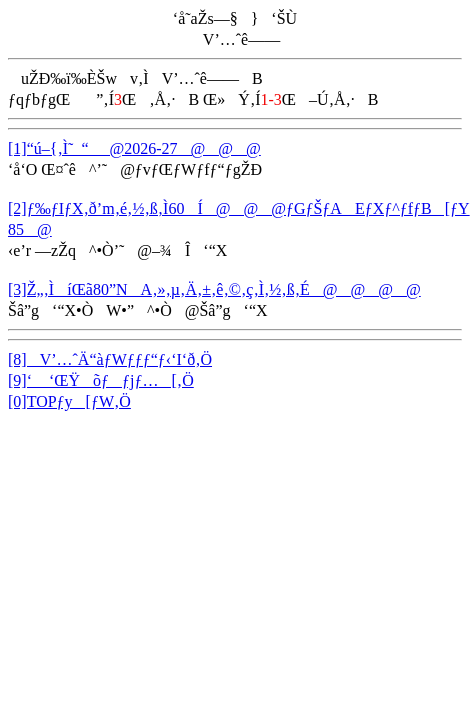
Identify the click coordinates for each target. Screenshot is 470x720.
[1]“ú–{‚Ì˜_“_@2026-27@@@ (134, 148)
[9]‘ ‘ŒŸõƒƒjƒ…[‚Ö (101, 380)
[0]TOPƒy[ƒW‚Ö (69, 401)
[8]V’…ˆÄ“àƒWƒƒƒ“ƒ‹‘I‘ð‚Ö (110, 359)
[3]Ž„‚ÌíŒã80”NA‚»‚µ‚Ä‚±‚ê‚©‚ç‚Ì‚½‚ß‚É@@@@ (214, 289)
